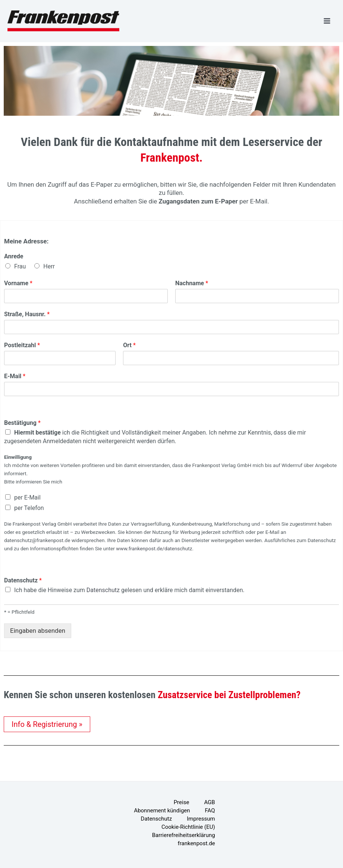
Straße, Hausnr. (27, 314)
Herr (49, 266)
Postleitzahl (22, 345)
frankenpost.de (196, 843)
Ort (129, 345)
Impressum (201, 819)
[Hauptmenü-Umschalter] (327, 21)
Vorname (18, 283)
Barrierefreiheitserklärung (184, 835)
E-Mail (15, 376)
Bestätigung (22, 423)
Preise (182, 802)
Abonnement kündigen (162, 811)
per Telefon (29, 508)
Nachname (192, 283)
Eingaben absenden (38, 631)
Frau (20, 266)
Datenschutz (23, 580)
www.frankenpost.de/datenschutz (154, 548)
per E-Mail (27, 497)
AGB (209, 802)
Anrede (14, 256)
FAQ (210, 811)
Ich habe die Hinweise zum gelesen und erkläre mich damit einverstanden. (129, 590)
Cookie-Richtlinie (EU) (188, 827)
